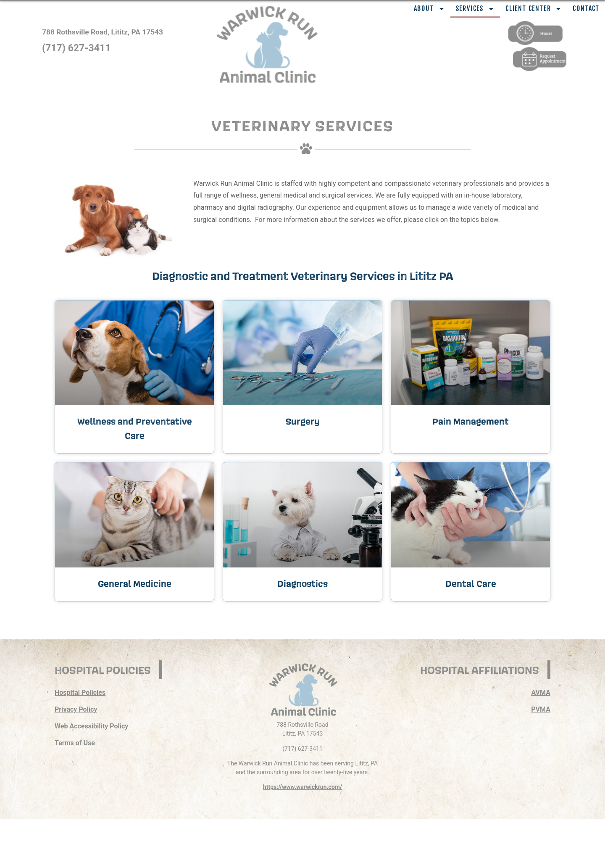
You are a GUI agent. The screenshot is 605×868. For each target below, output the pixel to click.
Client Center (534, 9)
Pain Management (471, 421)
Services (475, 9)
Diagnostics (302, 583)
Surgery (303, 421)
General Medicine (135, 583)
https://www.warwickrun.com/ (302, 787)
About (429, 9)
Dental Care (471, 583)
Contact (586, 8)
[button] (281, 38)
